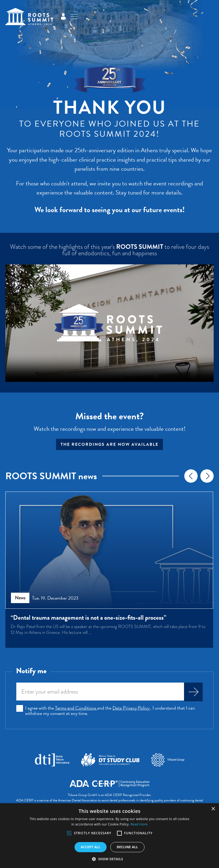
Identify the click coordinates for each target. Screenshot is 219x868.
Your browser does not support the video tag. (109, 323)
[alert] (109, 836)
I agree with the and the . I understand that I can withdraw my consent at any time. (110, 711)
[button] (69, 833)
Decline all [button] (127, 847)
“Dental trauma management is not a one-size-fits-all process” (88, 618)
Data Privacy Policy (131, 709)
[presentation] (191, 476)
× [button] (213, 809)
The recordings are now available (109, 444)
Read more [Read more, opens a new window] (139, 824)
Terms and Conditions (76, 709)
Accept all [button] (91, 847)
